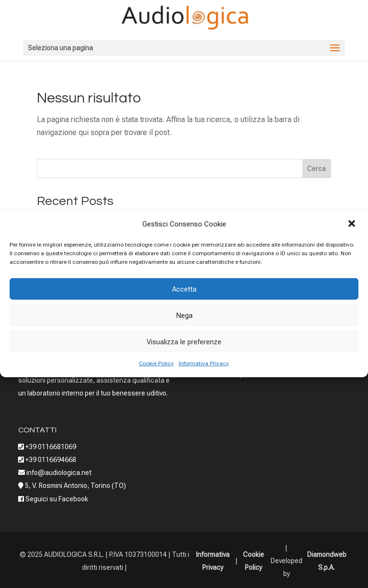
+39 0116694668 (51, 460)
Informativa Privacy (204, 363)
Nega (184, 316)
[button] (353, 224)
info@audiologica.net (58, 473)
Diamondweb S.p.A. (327, 561)
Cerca (316, 169)
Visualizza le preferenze (184, 342)
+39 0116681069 (51, 447)
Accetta (184, 289)
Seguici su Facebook (57, 499)
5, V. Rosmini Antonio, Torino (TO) (75, 486)
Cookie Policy (156, 363)
